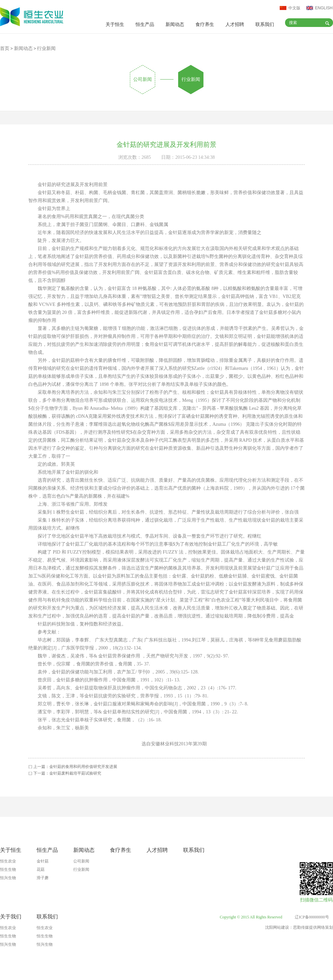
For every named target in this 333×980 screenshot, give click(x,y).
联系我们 (265, 24)
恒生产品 (145, 24)
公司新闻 (143, 79)
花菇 (41, 869)
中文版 (294, 8)
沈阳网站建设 (277, 927)
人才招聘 (235, 24)
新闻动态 (175, 24)
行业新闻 (191, 79)
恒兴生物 (8, 878)
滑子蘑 (43, 878)
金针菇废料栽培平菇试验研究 (75, 773)
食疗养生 (205, 24)
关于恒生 (115, 24)
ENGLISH (324, 8)
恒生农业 (8, 861)
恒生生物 (8, 869)
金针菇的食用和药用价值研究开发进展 (83, 767)
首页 (5, 48)
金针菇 (43, 861)
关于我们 (11, 917)
